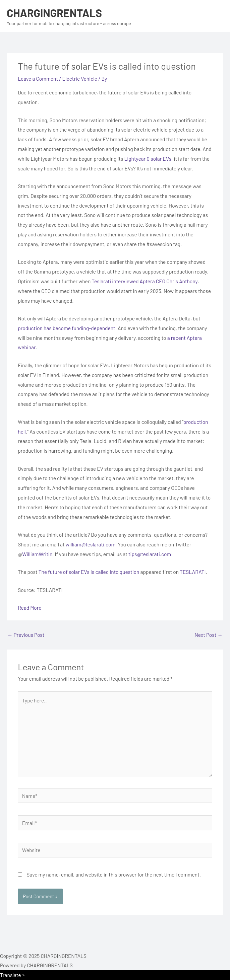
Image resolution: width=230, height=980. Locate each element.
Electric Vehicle (80, 79)
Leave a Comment (38, 79)
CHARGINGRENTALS (54, 13)
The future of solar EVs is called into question (89, 572)
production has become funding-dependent (67, 328)
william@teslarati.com (91, 544)
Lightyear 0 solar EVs (148, 159)
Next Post (209, 635)
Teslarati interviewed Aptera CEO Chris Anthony (145, 281)
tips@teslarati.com (150, 554)
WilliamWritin (37, 554)
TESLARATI (193, 572)
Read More (30, 608)
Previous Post (26, 635)
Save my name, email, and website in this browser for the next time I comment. (114, 874)
